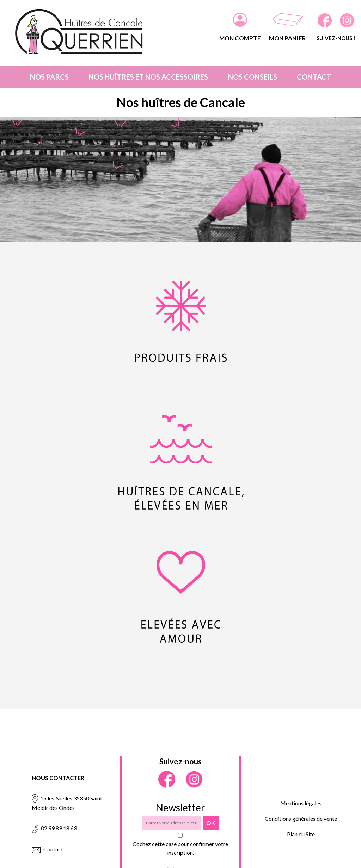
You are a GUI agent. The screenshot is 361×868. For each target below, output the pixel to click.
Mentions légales (301, 803)
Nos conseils (252, 77)
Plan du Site (301, 834)
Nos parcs (49, 77)
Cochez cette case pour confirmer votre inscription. (180, 848)
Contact (314, 77)
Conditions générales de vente (301, 819)
